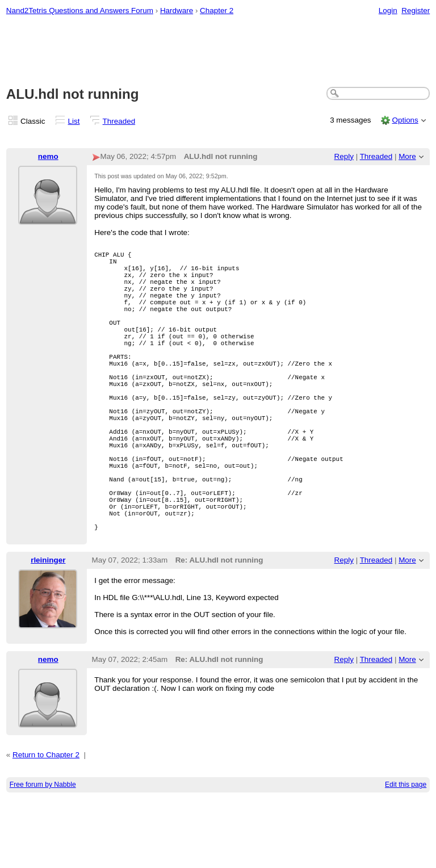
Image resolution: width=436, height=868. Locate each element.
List (74, 121)
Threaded (119, 121)
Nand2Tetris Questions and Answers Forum (80, 11)
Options (405, 120)
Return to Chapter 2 (46, 825)
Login (388, 11)
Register (416, 11)
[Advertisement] (218, 52)
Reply (344, 156)
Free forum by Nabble (43, 854)
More (407, 156)
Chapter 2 (217, 11)
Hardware (177, 11)
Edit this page (406, 854)
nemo (48, 156)
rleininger (48, 630)
